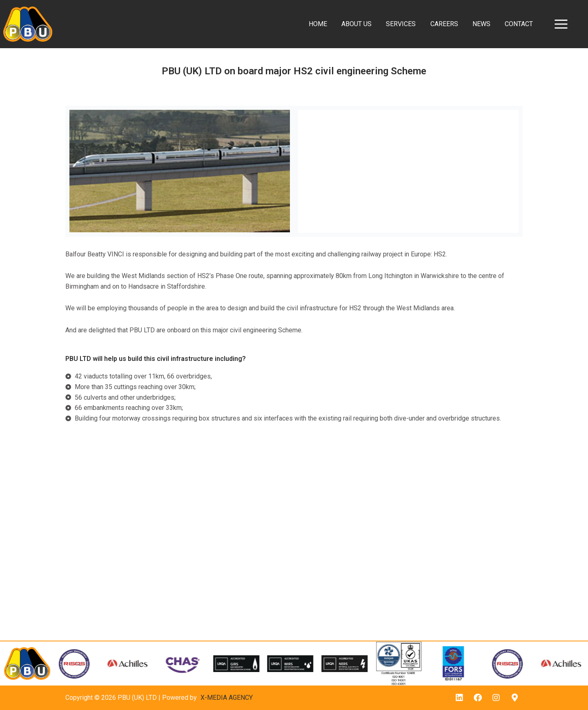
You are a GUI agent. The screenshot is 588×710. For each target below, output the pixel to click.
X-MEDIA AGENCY (227, 698)
